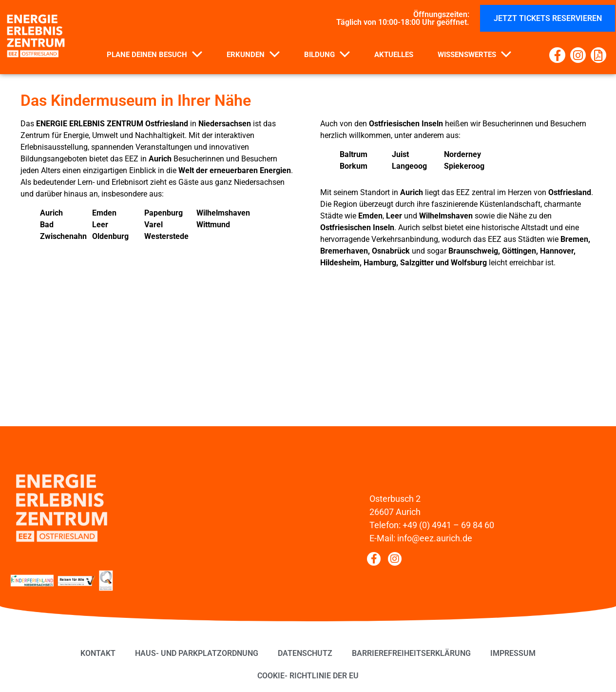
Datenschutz (305, 653)
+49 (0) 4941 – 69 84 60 (448, 525)
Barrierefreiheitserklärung (411, 653)
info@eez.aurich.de (435, 538)
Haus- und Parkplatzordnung (197, 653)
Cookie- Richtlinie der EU (308, 676)
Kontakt (98, 653)
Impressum (513, 653)
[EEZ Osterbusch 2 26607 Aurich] (308, 365)
